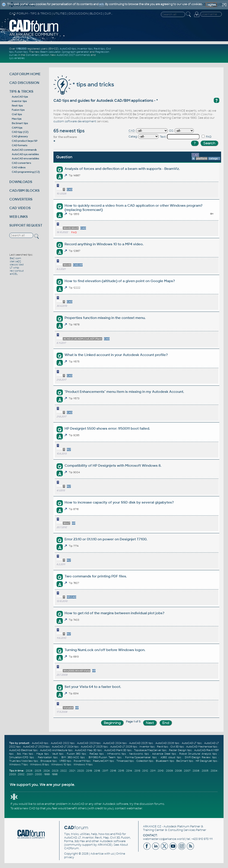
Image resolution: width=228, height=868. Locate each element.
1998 (55, 774)
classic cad (17, 264)
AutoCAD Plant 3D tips (118, 750)
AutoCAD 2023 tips (89, 743)
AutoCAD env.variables (25, 158)
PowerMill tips (82, 761)
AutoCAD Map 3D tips (88, 750)
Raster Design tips (180, 750)
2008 (178, 771)
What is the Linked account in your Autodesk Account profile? (116, 355)
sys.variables (17, 58)
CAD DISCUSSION (24, 83)
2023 (55, 771)
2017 (105, 771)
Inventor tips (85, 49)
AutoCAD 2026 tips (167, 743)
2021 (72, 771)
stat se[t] (15, 261)
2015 (121, 771)
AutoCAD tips (68, 49)
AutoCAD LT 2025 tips (94, 747)
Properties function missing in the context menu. (105, 318)
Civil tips (17, 114)
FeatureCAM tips (103, 761)
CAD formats (19, 145)
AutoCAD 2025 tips (141, 743)
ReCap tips (97, 754)
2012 (145, 771)
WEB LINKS (19, 217)
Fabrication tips (48, 757)
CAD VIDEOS (20, 208)
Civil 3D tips (177, 747)
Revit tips (99, 49)
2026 (29, 771)
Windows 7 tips (18, 764)
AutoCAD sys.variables (25, 154)
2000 (38, 774)
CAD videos (19, 167)
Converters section (37, 55)
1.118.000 (21, 49)
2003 (12, 774)
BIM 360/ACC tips (73, 757)
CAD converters (21, 163)
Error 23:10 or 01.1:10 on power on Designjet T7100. (106, 539)
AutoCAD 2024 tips (115, 743)
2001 (30, 774)
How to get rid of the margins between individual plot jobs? (114, 613)
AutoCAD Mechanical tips (202, 747)
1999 (47, 774)
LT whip (14, 268)
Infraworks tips (117, 754)
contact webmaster (128, 808)
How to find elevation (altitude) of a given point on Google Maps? (120, 281)
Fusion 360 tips (77, 754)
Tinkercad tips (125, 761)
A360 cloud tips (171, 757)
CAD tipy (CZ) (20, 132)
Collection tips (145, 761)
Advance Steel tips (164, 754)
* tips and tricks (84, 84)
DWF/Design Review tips (201, 757)
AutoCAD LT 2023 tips (36, 747)
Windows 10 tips (61, 764)
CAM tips (17, 128)
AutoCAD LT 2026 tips (124, 747)
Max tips (17, 119)
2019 (89, 771)
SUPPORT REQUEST (26, 225)
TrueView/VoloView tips (24, 761)
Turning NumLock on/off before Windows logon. (105, 650)
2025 (38, 771)
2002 (21, 774)
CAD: (132, 131)
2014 (129, 771)
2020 (81, 771)
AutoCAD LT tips (192, 743)
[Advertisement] (170, 53)
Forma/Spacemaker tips (141, 757)
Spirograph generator (75, 52)
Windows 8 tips (40, 764)
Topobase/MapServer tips (150, 750)
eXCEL (14, 274)
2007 (187, 771)
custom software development (75, 121)
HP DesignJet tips (207, 761)
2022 (64, 771)
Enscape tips (49, 761)
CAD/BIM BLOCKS (24, 190)
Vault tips (58, 754)
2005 (205, 771)
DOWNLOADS (21, 182)
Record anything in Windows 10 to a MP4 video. (104, 244)
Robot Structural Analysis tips (198, 754)
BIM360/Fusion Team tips (105, 757)
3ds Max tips (25, 754)
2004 (214, 771)
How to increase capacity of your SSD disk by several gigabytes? (119, 502)
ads (101, 4)
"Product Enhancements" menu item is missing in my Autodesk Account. (124, 392)
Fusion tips (21, 52)
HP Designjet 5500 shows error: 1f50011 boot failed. (107, 428)
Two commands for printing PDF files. (96, 576)
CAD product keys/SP (24, 141)
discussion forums (152, 804)
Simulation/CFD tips (22, 757)
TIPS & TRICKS (21, 91)
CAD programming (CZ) (26, 172)
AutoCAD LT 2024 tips (65, 747)
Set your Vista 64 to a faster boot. (93, 687)
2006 (196, 771)
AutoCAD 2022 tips (63, 743)
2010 (161, 771)
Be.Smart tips (20, 123)
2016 (113, 771)
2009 (169, 771)
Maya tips (42, 754)
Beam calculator (50, 52)
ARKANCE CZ (152, 826)
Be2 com (15, 258)
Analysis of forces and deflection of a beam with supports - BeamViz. (122, 169)
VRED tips (65, 761)
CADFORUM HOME (25, 74)
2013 (137, 771)
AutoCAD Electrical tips (23, 750)
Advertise (97, 854)
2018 (97, 771)
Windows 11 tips (83, 764)
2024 (47, 771)
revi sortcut (17, 271)
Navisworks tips (139, 754)
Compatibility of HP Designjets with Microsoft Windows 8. (113, 465)
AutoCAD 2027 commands (73, 55)
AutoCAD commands (24, 150)
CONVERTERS (21, 199)
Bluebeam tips (165, 761)
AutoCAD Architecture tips (56, 750)
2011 (153, 771)
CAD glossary (20, 136)
